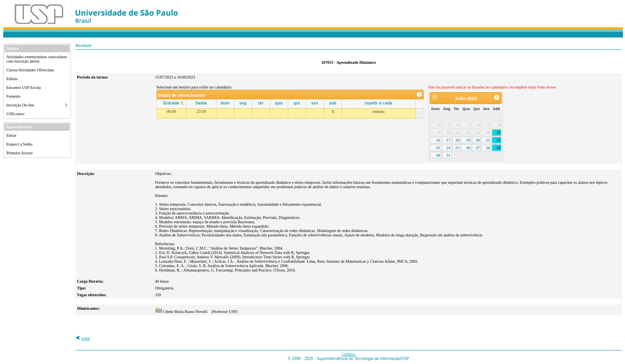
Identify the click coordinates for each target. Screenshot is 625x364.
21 (488, 140)
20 (478, 140)
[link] (420, 94)
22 (498, 140)
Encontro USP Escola (24, 88)
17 (448, 140)
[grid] (286, 113)
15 (498, 133)
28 (488, 148)
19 (468, 140)
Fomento (14, 96)
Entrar (11, 135)
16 (438, 140)
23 (438, 148)
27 (478, 148)
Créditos (349, 354)
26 (468, 148)
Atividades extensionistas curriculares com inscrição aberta (37, 59)
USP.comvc (16, 114)
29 (498, 148)
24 (448, 148)
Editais (12, 79)
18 (457, 140)
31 (448, 155)
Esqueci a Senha (20, 144)
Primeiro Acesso (20, 153)
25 (457, 148)
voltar (85, 338)
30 (438, 155)
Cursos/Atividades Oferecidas (30, 70)
